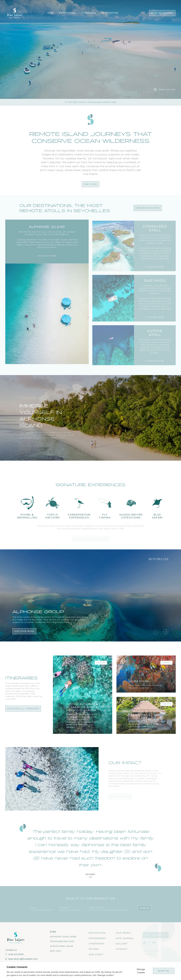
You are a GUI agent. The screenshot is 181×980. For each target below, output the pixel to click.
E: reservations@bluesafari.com (21, 961)
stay (51, 13)
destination (110, 13)
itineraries (89, 13)
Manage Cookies (141, 971)
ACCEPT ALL (164, 971)
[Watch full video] (165, 90)
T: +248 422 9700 (14, 957)
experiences (68, 13)
